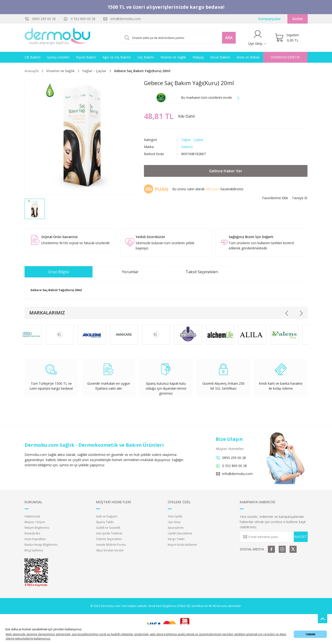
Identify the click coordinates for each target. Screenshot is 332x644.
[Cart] (287, 38)
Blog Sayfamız (34, 550)
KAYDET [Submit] (301, 537)
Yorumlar (130, 272)
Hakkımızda (32, 516)
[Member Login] (258, 38)
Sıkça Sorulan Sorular (110, 550)
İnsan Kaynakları (35, 539)
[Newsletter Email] (274, 537)
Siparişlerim (176, 528)
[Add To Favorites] (275, 198)
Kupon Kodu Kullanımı (182, 545)
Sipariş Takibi (105, 522)
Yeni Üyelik (175, 516)
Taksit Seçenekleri (202, 272)
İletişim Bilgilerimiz (37, 528)
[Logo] (58, 38)
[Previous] (287, 313)
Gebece (187, 147)
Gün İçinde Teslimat (109, 533)
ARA (229, 38)
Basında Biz (32, 533)
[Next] (301, 313)
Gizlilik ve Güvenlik (108, 528)
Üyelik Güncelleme (180, 533)
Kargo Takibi (176, 539)
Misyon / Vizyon (35, 522)
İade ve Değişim (107, 516)
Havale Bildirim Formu (111, 545)
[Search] (178, 38)
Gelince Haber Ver (226, 171)
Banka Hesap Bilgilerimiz (41, 545)
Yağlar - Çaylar (192, 140)
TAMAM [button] (310, 634)
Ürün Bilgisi (59, 272)
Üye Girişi (174, 522)
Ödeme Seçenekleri (109, 539)
